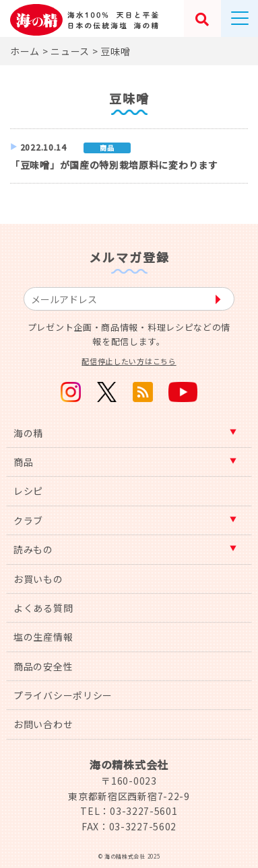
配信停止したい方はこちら (129, 361)
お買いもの (38, 579)
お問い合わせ (43, 724)
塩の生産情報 (43, 637)
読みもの (33, 549)
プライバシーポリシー (63, 695)
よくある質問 (43, 608)
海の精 (28, 433)
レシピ (28, 491)
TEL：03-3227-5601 (129, 811)
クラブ (28, 520)
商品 (23, 462)
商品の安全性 (43, 666)
